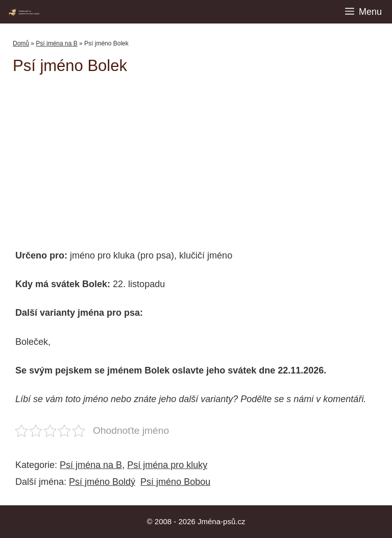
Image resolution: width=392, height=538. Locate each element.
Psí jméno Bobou (175, 482)
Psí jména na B (56, 43)
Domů (21, 43)
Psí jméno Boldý (102, 482)
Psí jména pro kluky (167, 465)
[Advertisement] (202, 157)
